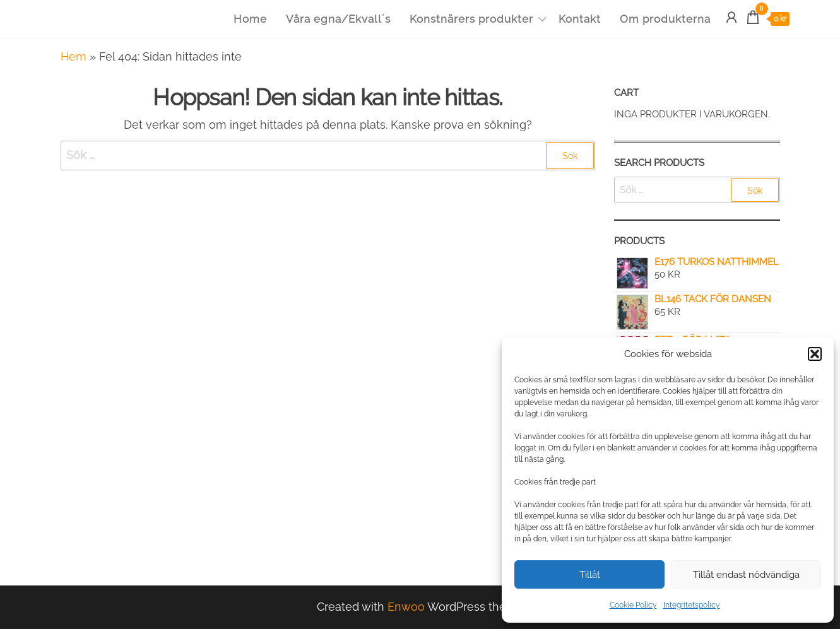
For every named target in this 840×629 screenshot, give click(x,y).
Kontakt (580, 19)
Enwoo (406, 607)
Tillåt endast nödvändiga (746, 575)
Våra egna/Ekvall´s (338, 19)
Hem (74, 56)
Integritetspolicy (692, 605)
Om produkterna (665, 19)
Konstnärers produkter (471, 19)
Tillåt (590, 575)
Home (250, 19)
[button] (815, 354)
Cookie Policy (633, 605)
